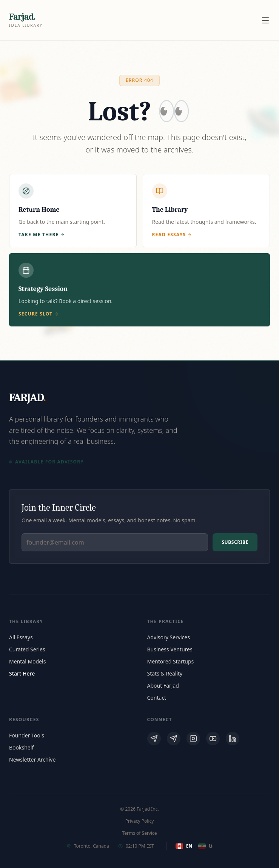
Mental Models (27, 661)
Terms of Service (139, 833)
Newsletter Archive (32, 759)
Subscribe (235, 542)
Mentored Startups (171, 661)
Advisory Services (169, 637)
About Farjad (163, 686)
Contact (157, 698)
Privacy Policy (140, 821)
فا (205, 846)
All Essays (21, 637)
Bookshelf (21, 747)
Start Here (22, 673)
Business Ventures (170, 649)
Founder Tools (27, 735)
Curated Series (27, 649)
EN (184, 846)
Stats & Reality (165, 673)
